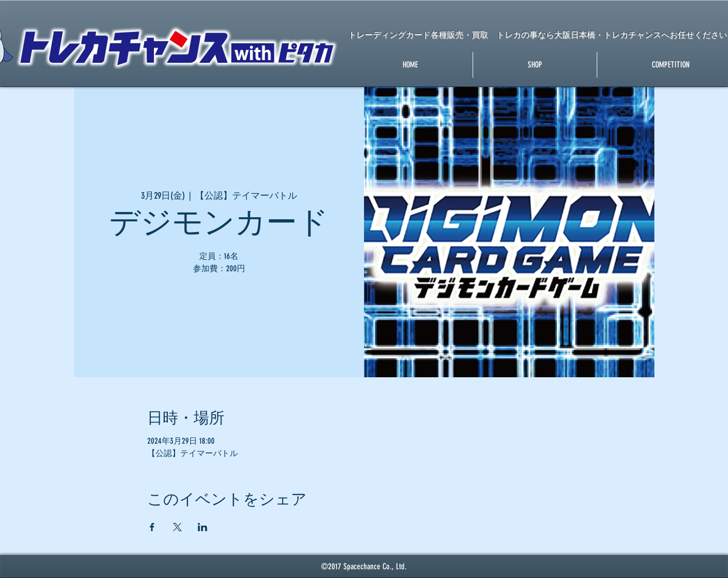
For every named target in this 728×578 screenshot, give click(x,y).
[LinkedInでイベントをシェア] (203, 527)
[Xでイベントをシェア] (177, 527)
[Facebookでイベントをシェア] (152, 527)
